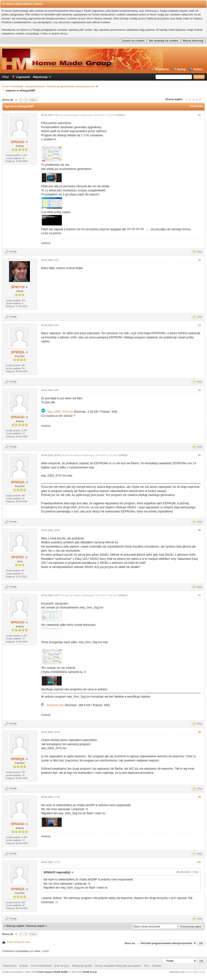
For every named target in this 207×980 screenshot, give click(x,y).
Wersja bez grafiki (82, 966)
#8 (199, 732)
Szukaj (181, 69)
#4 (199, 390)
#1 (199, 115)
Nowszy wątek (36, 926)
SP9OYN (18, 287)
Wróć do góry (62, 966)
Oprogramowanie (35, 86)
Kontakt (24, 966)
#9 (199, 797)
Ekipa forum (10, 966)
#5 (199, 455)
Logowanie (23, 77)
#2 (199, 260)
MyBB (64, 972)
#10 (199, 862)
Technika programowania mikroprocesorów (70, 86)
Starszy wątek (15, 926)
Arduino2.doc (55, 705)
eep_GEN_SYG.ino (60, 412)
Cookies (157, 966)
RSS (147, 966)
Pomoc (198, 69)
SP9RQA (18, 352)
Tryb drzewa (196, 106)
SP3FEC (18, 557)
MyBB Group (90, 972)
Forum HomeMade (13, 86)
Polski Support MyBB (49, 972)
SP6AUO (18, 142)
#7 (199, 595)
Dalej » (33, 100)
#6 (199, 530)
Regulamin (162, 69)
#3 (199, 325)
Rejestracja (40, 77)
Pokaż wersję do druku (19, 942)
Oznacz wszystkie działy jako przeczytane (118, 966)
